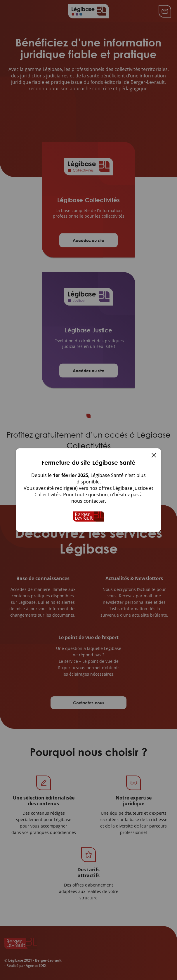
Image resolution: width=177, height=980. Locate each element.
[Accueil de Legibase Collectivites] (88, 516)
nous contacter (88, 501)
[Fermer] (154, 456)
